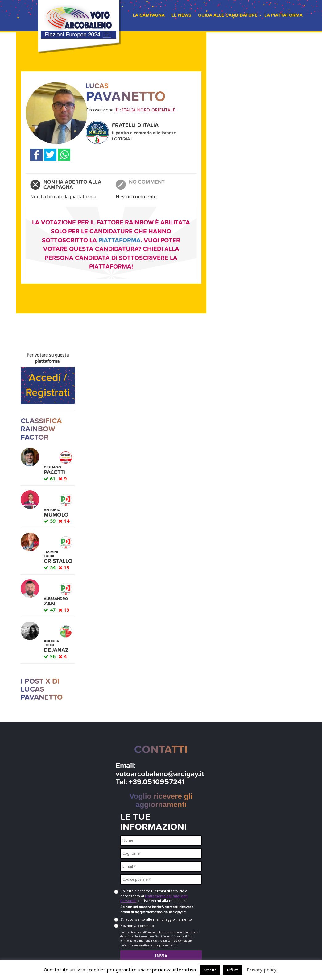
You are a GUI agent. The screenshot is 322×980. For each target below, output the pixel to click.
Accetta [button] (210, 970)
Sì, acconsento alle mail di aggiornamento (156, 919)
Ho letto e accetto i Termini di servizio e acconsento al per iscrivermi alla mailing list (154, 896)
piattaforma (120, 241)
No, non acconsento (137, 926)
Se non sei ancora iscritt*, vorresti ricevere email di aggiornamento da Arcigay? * (157, 909)
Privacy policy (262, 970)
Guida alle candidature (228, 15)
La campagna (149, 15)
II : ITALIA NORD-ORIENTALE (145, 110)
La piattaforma (283, 15)
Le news (181, 15)
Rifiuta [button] (233, 970)
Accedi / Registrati (48, 385)
